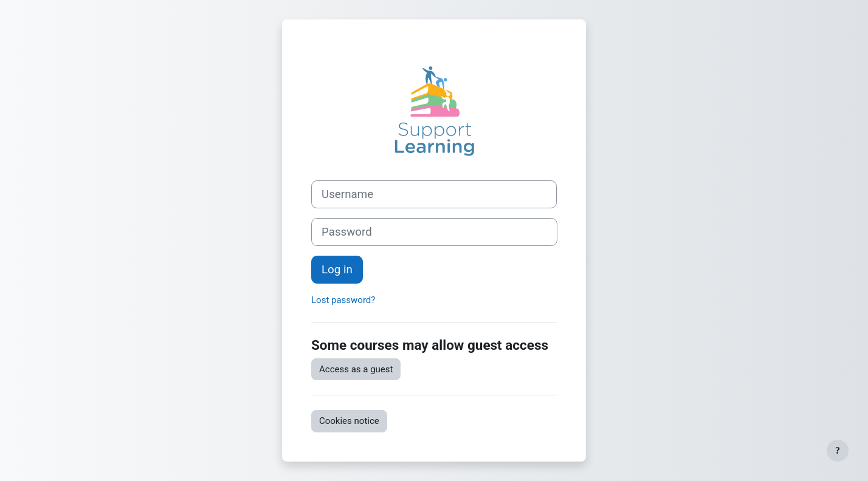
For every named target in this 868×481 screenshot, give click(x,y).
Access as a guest (356, 369)
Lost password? (343, 300)
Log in (337, 270)
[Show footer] (838, 451)
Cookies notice (349, 421)
